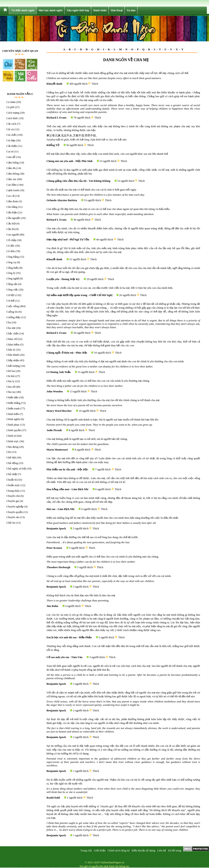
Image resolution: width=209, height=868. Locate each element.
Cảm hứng (13, 162)
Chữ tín (11, 523)
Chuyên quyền (15, 512)
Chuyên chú (13, 496)
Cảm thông (13, 174)
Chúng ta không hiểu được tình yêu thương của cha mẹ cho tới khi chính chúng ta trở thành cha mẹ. (103, 400)
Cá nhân (11, 102)
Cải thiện (12, 146)
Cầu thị (11, 229)
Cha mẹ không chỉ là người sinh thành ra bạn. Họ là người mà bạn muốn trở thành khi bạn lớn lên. (103, 420)
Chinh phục (13, 425)
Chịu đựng (12, 447)
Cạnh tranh (13, 190)
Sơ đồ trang (175, 850)
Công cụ (11, 262)
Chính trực (13, 441)
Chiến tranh (13, 408)
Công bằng (13, 257)
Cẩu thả (11, 223)
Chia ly (10, 381)
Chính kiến (13, 414)
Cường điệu (13, 317)
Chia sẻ (11, 387)
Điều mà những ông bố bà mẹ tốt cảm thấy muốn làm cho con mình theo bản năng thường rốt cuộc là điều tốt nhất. (113, 518)
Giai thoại (117, 10)
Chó (9, 452)
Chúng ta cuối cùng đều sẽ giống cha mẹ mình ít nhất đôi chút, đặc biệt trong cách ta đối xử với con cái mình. (109, 576)
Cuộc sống (13, 306)
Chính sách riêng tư (119, 850)
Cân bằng (12, 207)
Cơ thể (10, 301)
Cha (9, 322)
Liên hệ (162, 850)
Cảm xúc (12, 179)
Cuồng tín (12, 312)
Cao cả (10, 196)
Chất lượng (13, 366)
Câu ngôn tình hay (78, 10)
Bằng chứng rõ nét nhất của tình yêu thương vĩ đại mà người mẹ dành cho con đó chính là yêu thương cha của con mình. (115, 361)
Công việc (12, 290)
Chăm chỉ (12, 339)
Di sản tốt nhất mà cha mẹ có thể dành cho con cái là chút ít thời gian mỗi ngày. (92, 190)
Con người (13, 235)
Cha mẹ (11, 328)
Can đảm (12, 185)
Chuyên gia (13, 501)
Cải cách (11, 124)
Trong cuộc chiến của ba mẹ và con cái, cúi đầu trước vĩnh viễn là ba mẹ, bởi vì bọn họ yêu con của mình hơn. (110, 288)
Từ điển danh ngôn (23, 10)
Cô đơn (11, 251)
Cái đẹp (11, 140)
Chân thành (13, 355)
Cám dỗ (11, 157)
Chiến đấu (12, 397)
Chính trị (11, 436)
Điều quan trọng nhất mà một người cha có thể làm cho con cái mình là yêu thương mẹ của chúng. (103, 557)
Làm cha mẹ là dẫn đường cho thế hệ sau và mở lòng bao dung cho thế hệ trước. (93, 537)
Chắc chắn (12, 333)
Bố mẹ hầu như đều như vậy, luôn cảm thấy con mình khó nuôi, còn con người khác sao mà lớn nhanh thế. (107, 154)
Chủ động (12, 463)
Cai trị (10, 151)
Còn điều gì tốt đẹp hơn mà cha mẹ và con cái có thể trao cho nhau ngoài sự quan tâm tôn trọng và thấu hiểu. (108, 209)
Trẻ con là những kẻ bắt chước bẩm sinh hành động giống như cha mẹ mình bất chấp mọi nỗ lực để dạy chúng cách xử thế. (118, 73)
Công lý (11, 273)
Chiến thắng (13, 403)
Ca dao (131, 10)
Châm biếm (13, 344)
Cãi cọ (10, 129)
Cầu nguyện (13, 218)
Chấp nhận (13, 360)
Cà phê (10, 107)
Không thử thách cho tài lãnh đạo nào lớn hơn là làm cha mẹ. (81, 595)
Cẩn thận (12, 212)
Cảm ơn (11, 168)
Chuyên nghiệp (15, 506)
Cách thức (12, 118)
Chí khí (11, 376)
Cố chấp (11, 240)
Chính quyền (14, 430)
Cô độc (11, 246)
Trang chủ (86, 850)
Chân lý (11, 350)
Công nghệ (13, 278)
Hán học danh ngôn (51, 10)
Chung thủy (13, 491)
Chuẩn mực (13, 485)
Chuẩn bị (12, 480)
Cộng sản (12, 284)
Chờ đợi (11, 457)
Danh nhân (100, 10)
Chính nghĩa (13, 419)
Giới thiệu (100, 850)
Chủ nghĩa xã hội (16, 469)
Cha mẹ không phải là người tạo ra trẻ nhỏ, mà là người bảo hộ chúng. (87, 439)
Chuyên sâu (13, 517)
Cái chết (11, 135)
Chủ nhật (12, 474)
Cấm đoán (12, 201)
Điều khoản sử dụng (143, 850)
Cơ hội (10, 295)
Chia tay (11, 392)
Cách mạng (13, 113)
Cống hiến (12, 268)
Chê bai (11, 371)
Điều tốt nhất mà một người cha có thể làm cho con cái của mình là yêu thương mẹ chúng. (98, 381)
